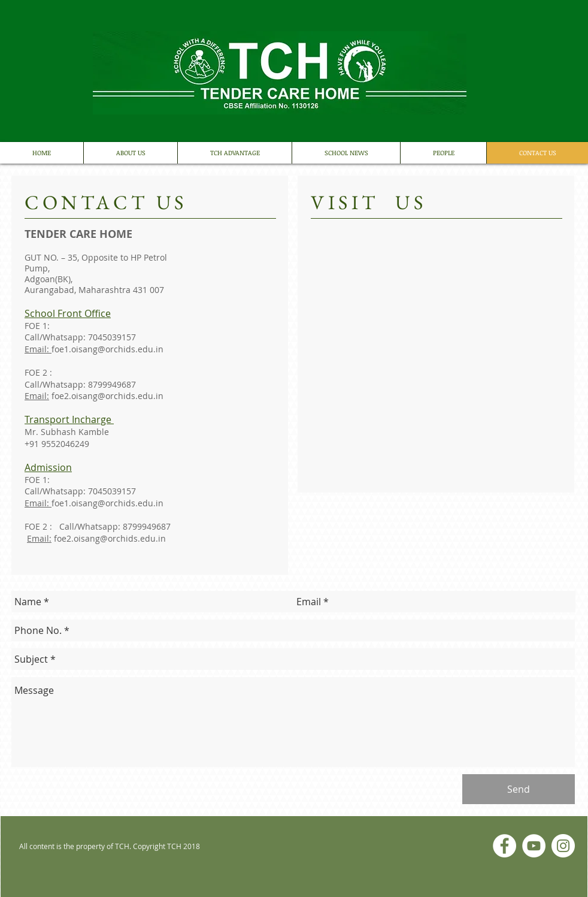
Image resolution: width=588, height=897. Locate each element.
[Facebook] (504, 846)
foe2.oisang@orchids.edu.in (107, 396)
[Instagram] (563, 846)
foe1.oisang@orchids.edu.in (107, 349)
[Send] (519, 789)
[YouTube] (534, 846)
